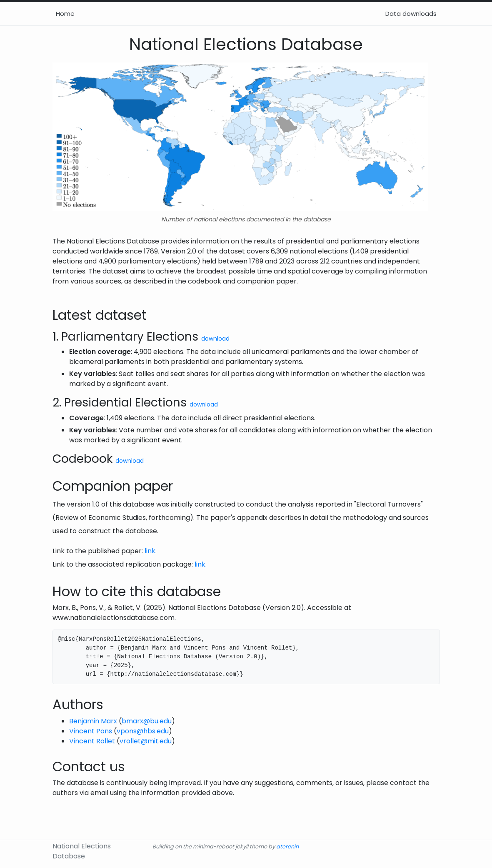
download (215, 339)
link (150, 551)
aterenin (287, 847)
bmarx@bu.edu (147, 721)
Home (65, 14)
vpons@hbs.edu (143, 731)
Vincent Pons (91, 731)
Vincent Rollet (92, 741)
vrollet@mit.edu (146, 741)
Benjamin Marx (93, 721)
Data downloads (411, 14)
